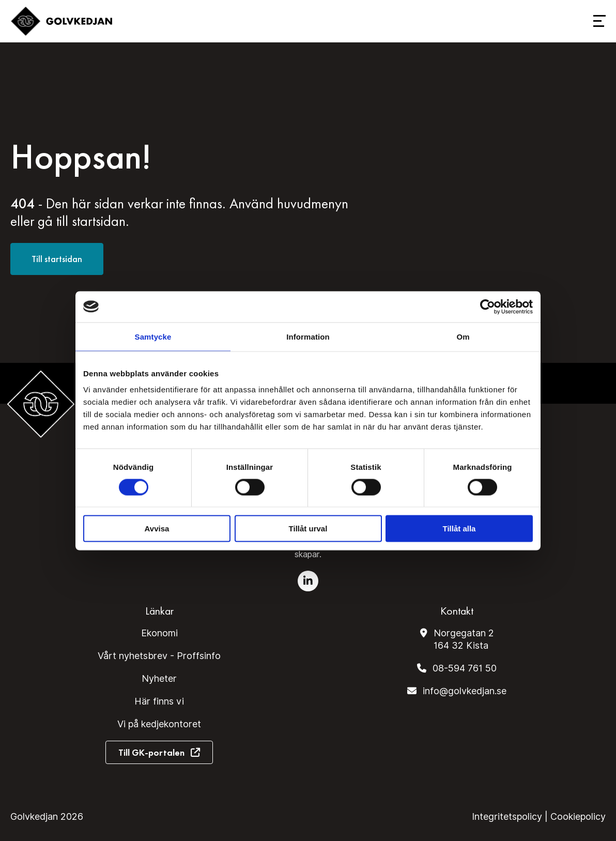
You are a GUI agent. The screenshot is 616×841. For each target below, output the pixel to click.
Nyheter (159, 678)
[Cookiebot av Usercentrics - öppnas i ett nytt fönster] (488, 307)
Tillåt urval (308, 529)
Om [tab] (463, 336)
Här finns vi (159, 701)
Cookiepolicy (578, 816)
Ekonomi (159, 633)
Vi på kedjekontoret (159, 724)
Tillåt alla (459, 529)
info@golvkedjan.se (465, 691)
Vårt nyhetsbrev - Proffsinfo (159, 656)
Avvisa (157, 529)
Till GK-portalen (151, 752)
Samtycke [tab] (153, 336)
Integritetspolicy (507, 816)
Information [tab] (308, 336)
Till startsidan (57, 259)
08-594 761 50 (465, 668)
